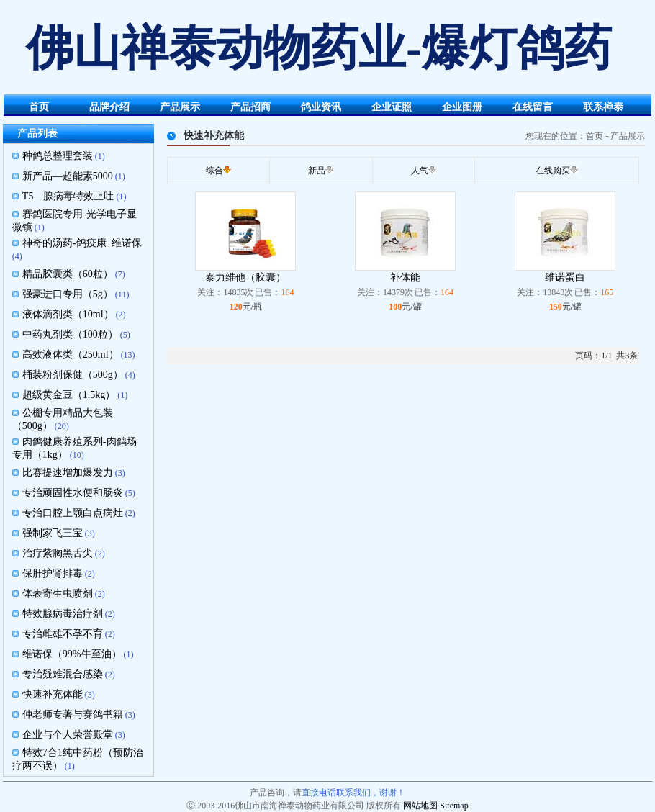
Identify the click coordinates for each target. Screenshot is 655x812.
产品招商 (250, 107)
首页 (39, 107)
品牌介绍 (109, 107)
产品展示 (180, 107)
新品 (317, 171)
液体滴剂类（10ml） (68, 314)
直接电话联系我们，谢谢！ (353, 793)
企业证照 (392, 107)
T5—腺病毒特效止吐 (68, 196)
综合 (214, 171)
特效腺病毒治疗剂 (63, 614)
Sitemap (454, 806)
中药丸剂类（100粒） (70, 334)
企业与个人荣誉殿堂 (68, 735)
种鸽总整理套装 (58, 156)
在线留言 (533, 107)
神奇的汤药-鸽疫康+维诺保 (82, 243)
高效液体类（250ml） (71, 355)
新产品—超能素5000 (68, 176)
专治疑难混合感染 (63, 674)
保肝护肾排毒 (53, 573)
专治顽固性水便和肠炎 (73, 493)
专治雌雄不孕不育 (63, 634)
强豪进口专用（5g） (68, 294)
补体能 (405, 278)
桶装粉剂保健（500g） (73, 375)
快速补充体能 (53, 694)
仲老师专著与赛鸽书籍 (73, 714)
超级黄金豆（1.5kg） (69, 395)
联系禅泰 (603, 107)
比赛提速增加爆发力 (68, 473)
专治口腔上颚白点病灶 (73, 513)
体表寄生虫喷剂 (58, 594)
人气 (420, 171)
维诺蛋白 (565, 278)
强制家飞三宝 (53, 533)
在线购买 (553, 171)
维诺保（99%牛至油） (72, 654)
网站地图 (420, 806)
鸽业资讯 (321, 107)
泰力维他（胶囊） (245, 278)
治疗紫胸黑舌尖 (58, 553)
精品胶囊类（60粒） (68, 274)
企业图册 (462, 107)
